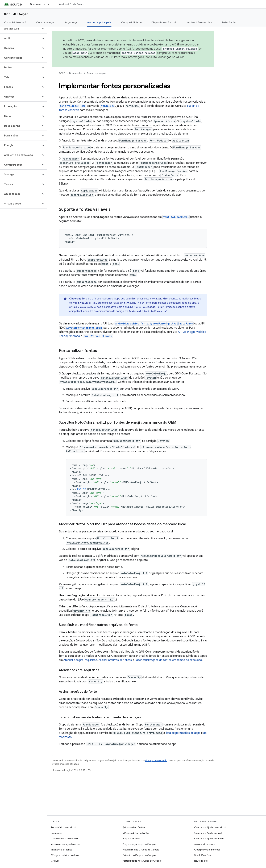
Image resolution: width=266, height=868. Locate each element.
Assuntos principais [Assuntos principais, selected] (99, 22)
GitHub (55, 861)
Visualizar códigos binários (65, 844)
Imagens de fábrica (62, 850)
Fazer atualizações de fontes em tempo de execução (168, 660)
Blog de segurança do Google (139, 844)
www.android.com (205, 844)
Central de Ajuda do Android (210, 827)
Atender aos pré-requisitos (80, 660)
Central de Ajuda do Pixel (208, 833)
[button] (21, 29)
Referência (229, 22)
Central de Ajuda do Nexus (209, 838)
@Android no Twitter (134, 827)
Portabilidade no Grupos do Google (142, 861)
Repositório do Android (63, 827)
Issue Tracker (201, 861)
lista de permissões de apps (183, 733)
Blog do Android (132, 838)
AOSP (62, 73)
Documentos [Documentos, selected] (38, 4)
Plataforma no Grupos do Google (141, 850)
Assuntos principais (97, 73)
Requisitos (56, 833)
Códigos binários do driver (65, 855)
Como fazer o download (64, 838)
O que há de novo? (15, 22)
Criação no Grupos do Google (139, 855)
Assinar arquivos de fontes (115, 660)
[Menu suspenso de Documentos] (50, 4)
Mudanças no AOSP (170, 57)
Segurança (71, 22)
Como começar (45, 22)
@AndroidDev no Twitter (136, 833)
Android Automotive (200, 22)
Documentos (76, 73)
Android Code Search (72, 4)
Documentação (16, 14)
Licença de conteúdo (156, 760)
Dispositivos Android (164, 22)
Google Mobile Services (207, 850)
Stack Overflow (203, 855)
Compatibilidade (131, 22)
